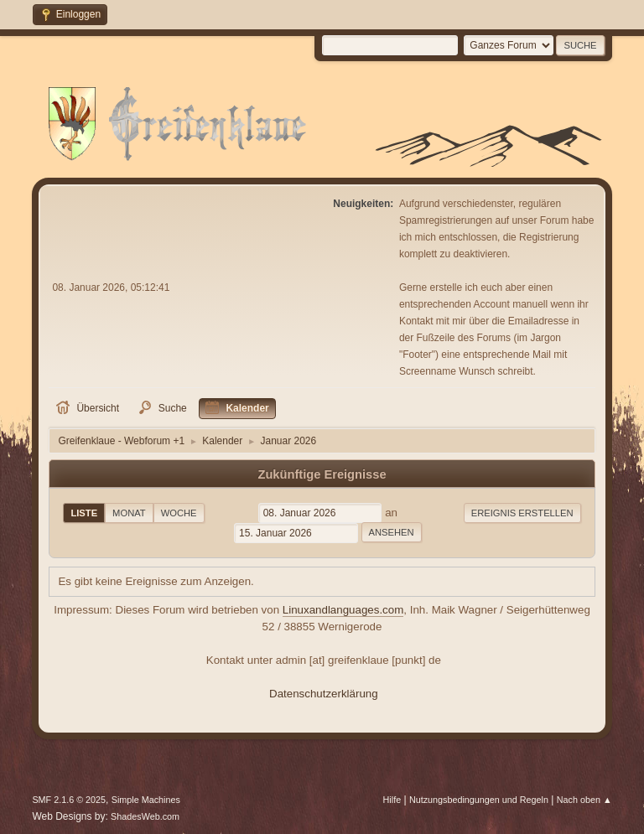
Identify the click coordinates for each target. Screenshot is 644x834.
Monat (129, 513)
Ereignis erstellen (522, 513)
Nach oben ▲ (584, 800)
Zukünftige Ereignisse (322, 474)
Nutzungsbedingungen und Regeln (479, 800)
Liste (84, 513)
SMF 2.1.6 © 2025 (69, 800)
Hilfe (392, 800)
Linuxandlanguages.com (343, 610)
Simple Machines (146, 800)
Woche (179, 513)
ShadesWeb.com (145, 816)
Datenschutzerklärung (324, 694)
